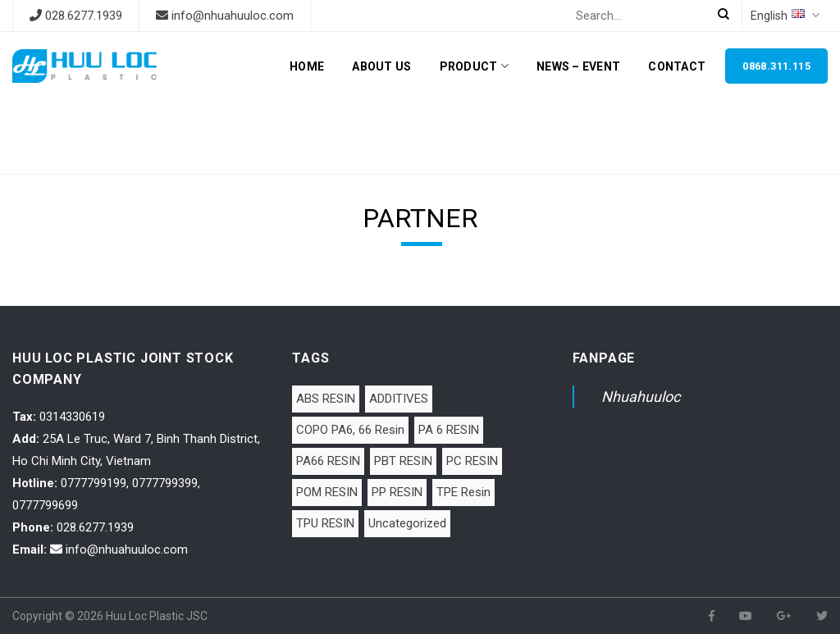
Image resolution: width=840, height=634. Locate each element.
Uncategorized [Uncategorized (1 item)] (407, 523)
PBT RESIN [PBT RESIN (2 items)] (403, 461)
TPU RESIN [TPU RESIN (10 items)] (325, 523)
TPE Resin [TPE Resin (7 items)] (463, 492)
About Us (381, 66)
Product (474, 66)
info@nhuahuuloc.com (233, 16)
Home (307, 66)
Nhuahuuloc (641, 397)
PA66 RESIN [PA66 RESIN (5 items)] (328, 461)
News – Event (578, 66)
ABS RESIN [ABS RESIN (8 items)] (326, 399)
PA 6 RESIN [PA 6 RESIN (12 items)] (449, 430)
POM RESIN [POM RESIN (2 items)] (327, 492)
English (785, 15)
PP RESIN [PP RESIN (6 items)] (397, 492)
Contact (677, 66)
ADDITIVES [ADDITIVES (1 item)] (399, 399)
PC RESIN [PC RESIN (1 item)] (472, 461)
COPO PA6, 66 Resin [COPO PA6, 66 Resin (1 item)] (350, 430)
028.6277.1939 (84, 16)
